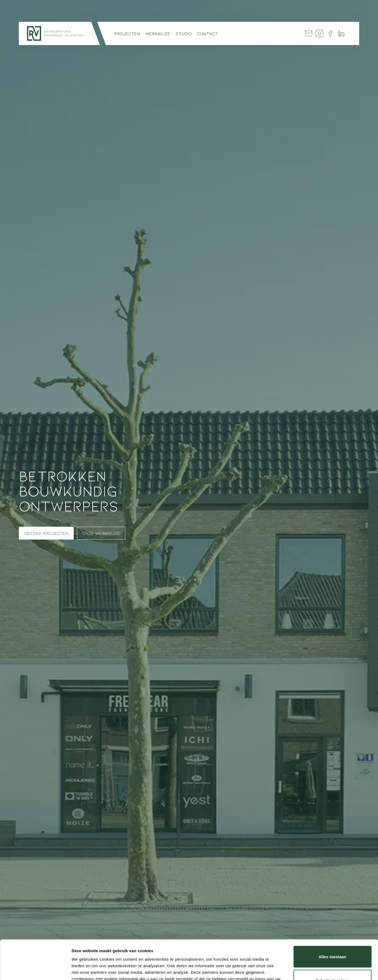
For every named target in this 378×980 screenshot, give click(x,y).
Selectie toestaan (333, 941)
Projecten (127, 33)
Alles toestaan (332, 918)
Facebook (331, 34)
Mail (309, 34)
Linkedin (341, 34)
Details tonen (295, 969)
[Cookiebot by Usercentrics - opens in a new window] (35, 969)
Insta (320, 34)
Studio (184, 33)
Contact (208, 33)
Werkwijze (158, 33)
